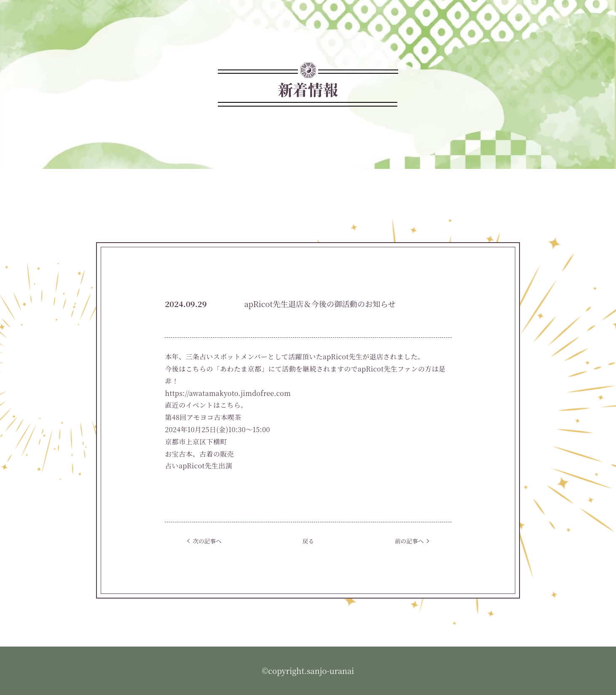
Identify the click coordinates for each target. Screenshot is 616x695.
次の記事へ (207, 541)
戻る (308, 541)
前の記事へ (409, 541)
